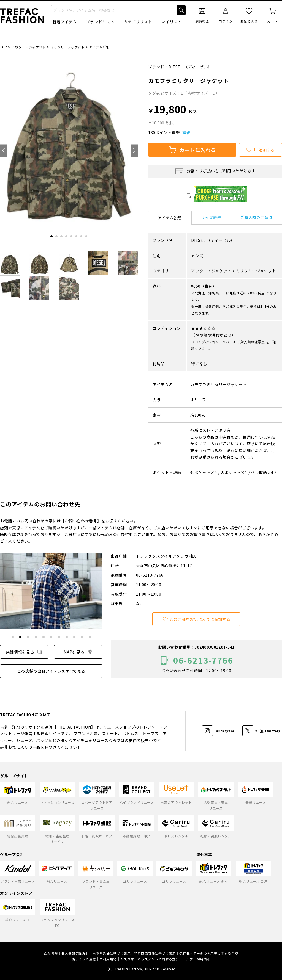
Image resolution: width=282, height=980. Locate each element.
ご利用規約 (108, 959)
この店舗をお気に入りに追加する (196, 619)
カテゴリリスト (138, 22)
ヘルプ (188, 959)
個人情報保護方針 (75, 953)
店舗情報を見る (24, 652)
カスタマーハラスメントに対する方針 (150, 959)
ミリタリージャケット (67, 47)
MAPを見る (78, 652)
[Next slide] (134, 151)
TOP (4, 47)
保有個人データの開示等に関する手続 (209, 953)
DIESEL (176, 67)
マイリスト (172, 22)
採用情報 (204, 959)
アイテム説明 (170, 218)
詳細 (186, 132)
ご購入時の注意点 (256, 217)
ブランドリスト (100, 22)
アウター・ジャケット (29, 47)
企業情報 (51, 953)
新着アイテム (65, 22)
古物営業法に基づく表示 (112, 953)
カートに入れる (192, 150)
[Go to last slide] (3, 151)
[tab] (51, 236)
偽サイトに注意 (84, 959)
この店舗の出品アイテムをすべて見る (51, 671)
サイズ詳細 (211, 217)
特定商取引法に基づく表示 (155, 953)
